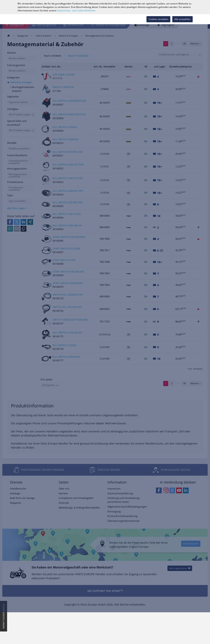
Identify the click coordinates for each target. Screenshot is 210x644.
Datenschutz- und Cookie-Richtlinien (76, 10)
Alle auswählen (182, 19)
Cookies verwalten (158, 19)
